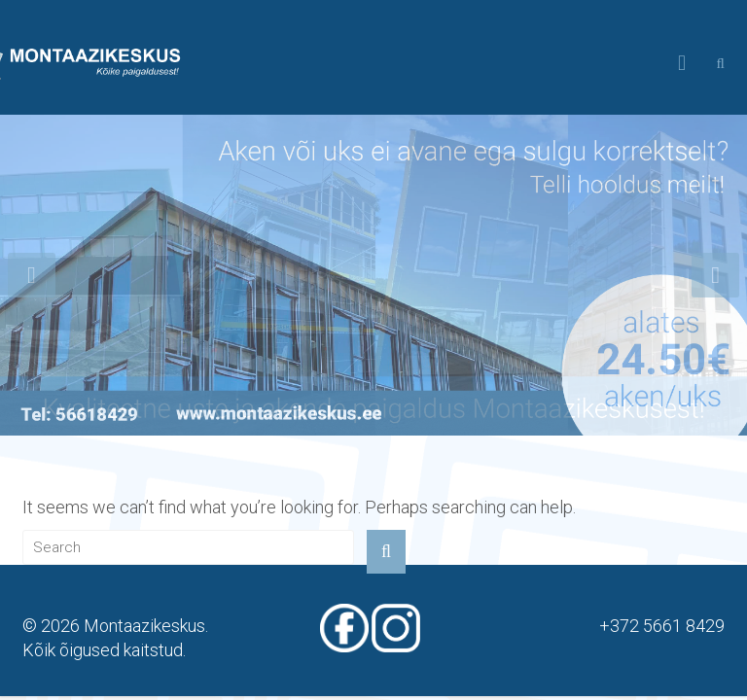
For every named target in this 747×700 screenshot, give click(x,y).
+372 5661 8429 (662, 626)
